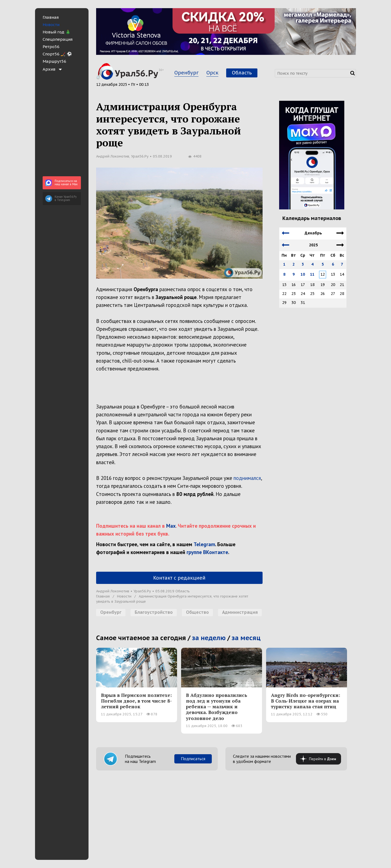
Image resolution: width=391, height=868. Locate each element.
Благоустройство (154, 612)
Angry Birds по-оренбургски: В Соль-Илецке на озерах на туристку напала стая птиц (306, 701)
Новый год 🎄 (57, 32)
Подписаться (193, 759)
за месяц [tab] (246, 638)
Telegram (204, 544)
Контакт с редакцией (179, 578)
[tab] (62, 69)
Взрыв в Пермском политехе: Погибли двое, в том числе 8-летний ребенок (136, 701)
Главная (51, 17)
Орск (212, 73)
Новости (51, 25)
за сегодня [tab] (169, 638)
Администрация (240, 612)
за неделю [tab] (209, 638)
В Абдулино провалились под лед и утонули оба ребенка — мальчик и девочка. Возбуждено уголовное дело (217, 707)
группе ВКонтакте (207, 552)
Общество (197, 612)
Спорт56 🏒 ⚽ (57, 54)
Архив (49, 69)
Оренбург (186, 73)
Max (171, 526)
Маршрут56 (54, 61)
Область (242, 73)
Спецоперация (58, 39)
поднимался (247, 478)
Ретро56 (51, 47)
